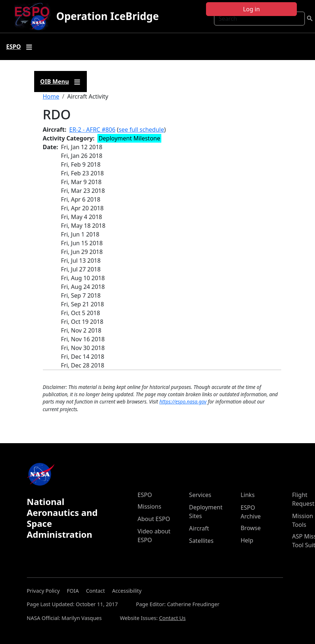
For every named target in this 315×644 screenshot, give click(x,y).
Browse (251, 528)
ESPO (145, 495)
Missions (150, 506)
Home (51, 96)
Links (248, 495)
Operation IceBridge (108, 16)
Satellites (201, 541)
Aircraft (199, 528)
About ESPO (154, 519)
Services (200, 495)
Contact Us (172, 618)
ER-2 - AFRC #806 (92, 130)
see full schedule (142, 130)
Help (247, 540)
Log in (251, 9)
